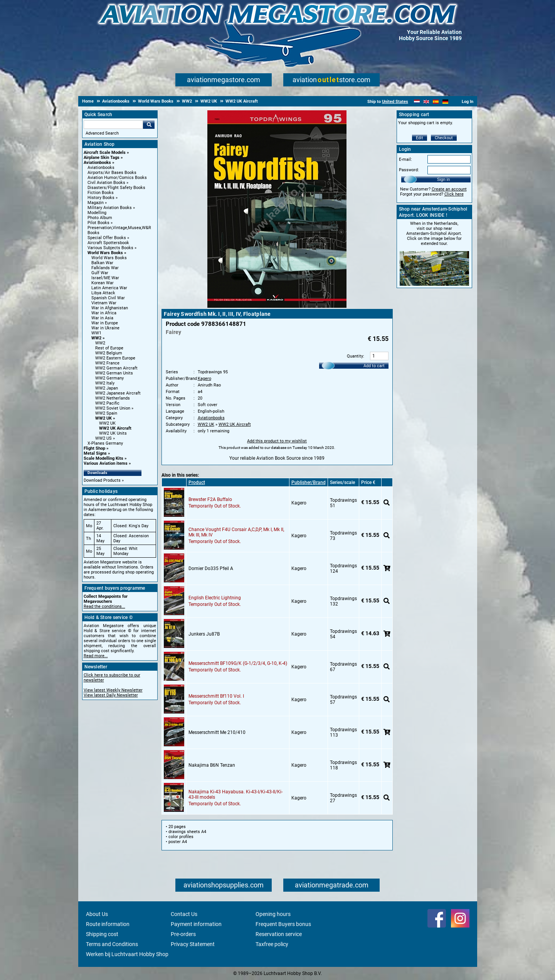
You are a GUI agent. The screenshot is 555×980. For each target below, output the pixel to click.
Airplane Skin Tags (102, 158)
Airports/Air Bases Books (112, 173)
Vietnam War (104, 303)
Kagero (204, 379)
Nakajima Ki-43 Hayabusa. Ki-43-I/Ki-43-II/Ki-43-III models (235, 794)
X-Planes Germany (105, 443)
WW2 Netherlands (113, 398)
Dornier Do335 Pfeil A (211, 568)
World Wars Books (105, 253)
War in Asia (102, 318)
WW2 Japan (107, 388)
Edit (420, 138)
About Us (97, 914)
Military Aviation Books (110, 208)
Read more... (96, 656)
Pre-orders (183, 934)
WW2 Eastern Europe (115, 358)
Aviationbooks (97, 163)
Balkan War (102, 263)
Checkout (444, 138)
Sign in (444, 179)
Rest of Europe (109, 348)
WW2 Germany (109, 378)
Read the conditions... (104, 606)
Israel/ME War (105, 278)
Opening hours (273, 914)
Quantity (355, 356)
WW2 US (103, 438)
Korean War (103, 283)
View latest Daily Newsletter (111, 695)
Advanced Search (102, 133)
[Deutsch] (445, 102)
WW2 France (107, 363)
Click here (454, 194)
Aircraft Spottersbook (108, 243)
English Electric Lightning (215, 598)
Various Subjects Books (110, 248)
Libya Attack (103, 293)
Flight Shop (94, 448)
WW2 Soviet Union (113, 408)
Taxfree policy (272, 944)
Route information (108, 924)
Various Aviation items (106, 463)
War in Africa (104, 313)
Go (149, 125)
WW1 (96, 333)
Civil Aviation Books (106, 183)
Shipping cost (102, 934)
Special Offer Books (107, 238)
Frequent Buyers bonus (283, 924)
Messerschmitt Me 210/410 (217, 732)
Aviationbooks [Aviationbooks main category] (101, 168)
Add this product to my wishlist (277, 441)
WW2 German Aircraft (116, 368)
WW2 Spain (106, 413)
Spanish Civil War (108, 298)
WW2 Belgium (109, 353)
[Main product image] (277, 306)
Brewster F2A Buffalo (210, 499)
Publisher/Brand (309, 482)
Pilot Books (98, 223)
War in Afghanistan (110, 308)
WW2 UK (103, 418)
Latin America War (109, 288)
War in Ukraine (105, 328)
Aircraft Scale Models (105, 153)
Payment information (196, 924)
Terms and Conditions (112, 944)
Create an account (449, 189)
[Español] (436, 102)
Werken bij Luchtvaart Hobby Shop (127, 954)
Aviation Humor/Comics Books (117, 178)
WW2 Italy (105, 383)
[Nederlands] (417, 102)
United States (395, 102)
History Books (101, 198)
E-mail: (405, 159)
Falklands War (105, 268)
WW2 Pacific (107, 403)
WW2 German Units (114, 373)
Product (197, 482)
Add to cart (374, 366)
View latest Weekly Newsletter (113, 690)
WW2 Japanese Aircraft (118, 393)
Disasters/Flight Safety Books (116, 188)
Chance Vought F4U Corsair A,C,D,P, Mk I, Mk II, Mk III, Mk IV (236, 532)
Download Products (102, 480)
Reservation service (279, 934)
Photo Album (100, 218)
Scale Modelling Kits (103, 458)
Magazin (96, 203)
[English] (426, 102)
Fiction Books (101, 193)
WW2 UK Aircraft (115, 428)
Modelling (97, 213)
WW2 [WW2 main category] (100, 343)
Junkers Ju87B (204, 634)
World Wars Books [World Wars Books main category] (109, 258)
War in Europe (105, 323)
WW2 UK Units (113, 433)
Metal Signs (95, 453)
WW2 (96, 338)
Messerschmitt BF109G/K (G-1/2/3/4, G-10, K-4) (238, 663)
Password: (409, 170)
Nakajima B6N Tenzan (212, 765)
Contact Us (184, 914)
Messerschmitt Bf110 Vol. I (216, 696)
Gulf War (100, 273)
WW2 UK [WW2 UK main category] (107, 423)
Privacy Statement (193, 944)
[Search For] (113, 125)
